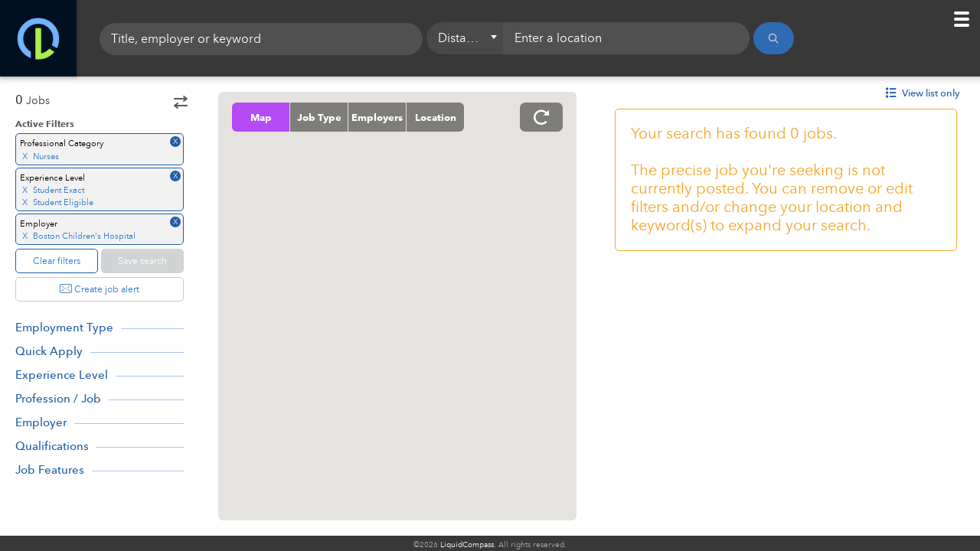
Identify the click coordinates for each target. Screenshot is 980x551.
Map (261, 117)
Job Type (319, 117)
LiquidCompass (467, 545)
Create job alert (100, 289)
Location (436, 117)
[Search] (774, 38)
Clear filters (57, 261)
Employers (377, 117)
